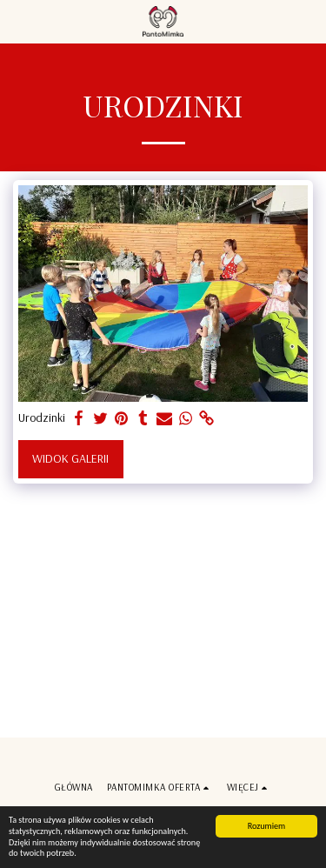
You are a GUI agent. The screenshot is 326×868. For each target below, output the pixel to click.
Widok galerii (70, 458)
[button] (19, 20)
